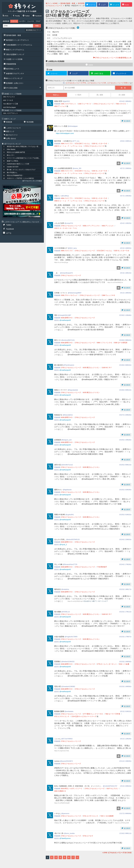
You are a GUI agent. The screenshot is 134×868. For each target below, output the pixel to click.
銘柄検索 (6, 21)
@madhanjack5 (65, 320)
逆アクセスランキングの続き (32, 181)
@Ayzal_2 (63, 544)
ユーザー (22, 21)
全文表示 (127, 121)
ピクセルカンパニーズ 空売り (118, 83)
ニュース (31, 21)
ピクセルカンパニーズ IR (97, 83)
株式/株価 (117, 853)
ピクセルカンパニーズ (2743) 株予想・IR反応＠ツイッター (69, 15)
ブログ (38, 21)
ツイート (14, 21)
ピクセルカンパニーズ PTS (76, 83)
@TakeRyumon (65, 838)
